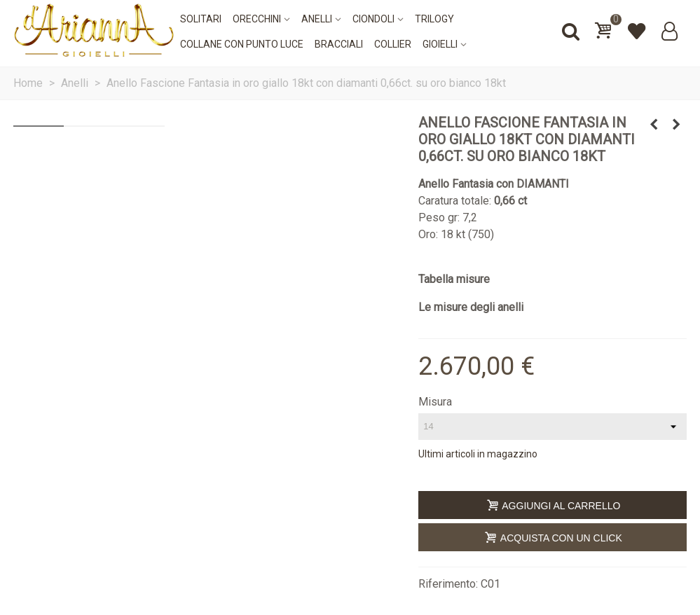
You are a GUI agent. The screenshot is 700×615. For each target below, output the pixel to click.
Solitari (201, 19)
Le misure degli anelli (471, 307)
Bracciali (339, 44)
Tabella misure (454, 279)
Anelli (317, 19)
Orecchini (257, 19)
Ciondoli (373, 19)
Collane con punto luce (242, 44)
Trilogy (434, 19)
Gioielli (440, 44)
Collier (393, 44)
